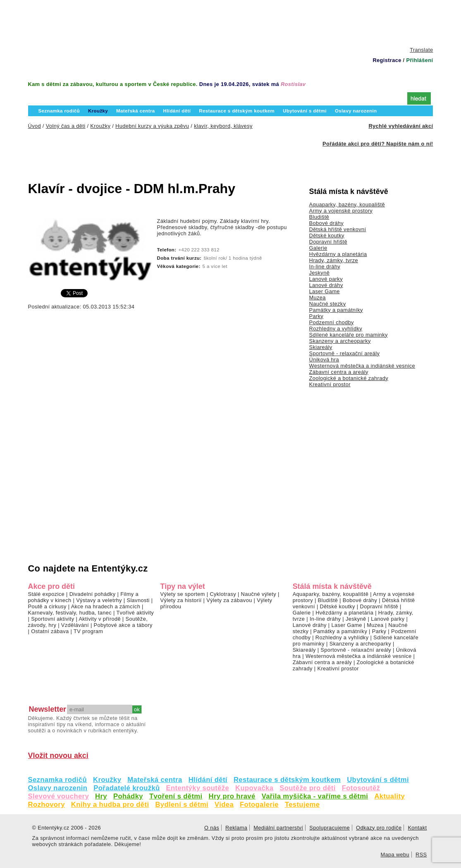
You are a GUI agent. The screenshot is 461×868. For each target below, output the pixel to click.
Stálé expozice (47, 594)
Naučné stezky (328, 304)
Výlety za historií (181, 600)
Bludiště (319, 217)
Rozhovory (47, 805)
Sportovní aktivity (53, 619)
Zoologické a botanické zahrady (349, 378)
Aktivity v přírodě (100, 619)
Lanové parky (326, 279)
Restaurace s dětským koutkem (287, 780)
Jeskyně (320, 273)
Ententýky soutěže (198, 788)
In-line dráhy (325, 267)
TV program (88, 631)
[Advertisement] (231, 23)
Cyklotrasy (223, 594)
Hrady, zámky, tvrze (334, 260)
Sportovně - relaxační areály (345, 353)
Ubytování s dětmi (378, 780)
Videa (224, 805)
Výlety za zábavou (229, 600)
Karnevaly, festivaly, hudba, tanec (70, 613)
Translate (421, 50)
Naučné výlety (259, 594)
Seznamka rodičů (58, 780)
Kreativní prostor (330, 384)
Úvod (45, 98)
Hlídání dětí (208, 780)
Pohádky (128, 796)
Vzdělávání (75, 625)
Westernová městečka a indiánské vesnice (362, 366)
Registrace (387, 60)
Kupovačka (254, 788)
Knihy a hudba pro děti (110, 805)
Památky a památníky (336, 310)
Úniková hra (324, 360)
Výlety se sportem (183, 594)
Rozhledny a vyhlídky (336, 329)
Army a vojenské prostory (341, 211)
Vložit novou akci (58, 756)
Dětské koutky (327, 236)
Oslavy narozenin (58, 788)
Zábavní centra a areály (339, 372)
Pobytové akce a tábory (123, 625)
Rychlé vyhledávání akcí (401, 126)
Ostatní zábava (50, 631)
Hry (101, 796)
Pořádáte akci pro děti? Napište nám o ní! (378, 144)
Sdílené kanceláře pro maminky (349, 335)
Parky (316, 316)
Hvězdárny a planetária (338, 254)
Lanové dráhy (326, 285)
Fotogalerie (259, 805)
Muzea (318, 298)
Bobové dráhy (327, 223)
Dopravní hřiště (328, 242)
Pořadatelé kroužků (127, 788)
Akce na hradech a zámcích (106, 606)
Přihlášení (419, 60)
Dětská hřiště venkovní (338, 229)
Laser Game (325, 291)
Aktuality (389, 796)
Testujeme (302, 805)
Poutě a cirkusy (47, 606)
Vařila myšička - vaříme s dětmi (315, 796)
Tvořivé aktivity (135, 613)
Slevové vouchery (59, 796)
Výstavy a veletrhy (99, 600)
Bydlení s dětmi (182, 805)
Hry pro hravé (232, 796)
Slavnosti (138, 600)
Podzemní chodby (332, 322)
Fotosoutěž (361, 788)
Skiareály (321, 347)
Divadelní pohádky (93, 594)
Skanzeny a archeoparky (340, 341)
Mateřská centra (155, 780)
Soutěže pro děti (307, 788)
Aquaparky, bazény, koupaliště (347, 204)
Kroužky (107, 780)
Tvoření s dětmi (176, 796)
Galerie (318, 248)
